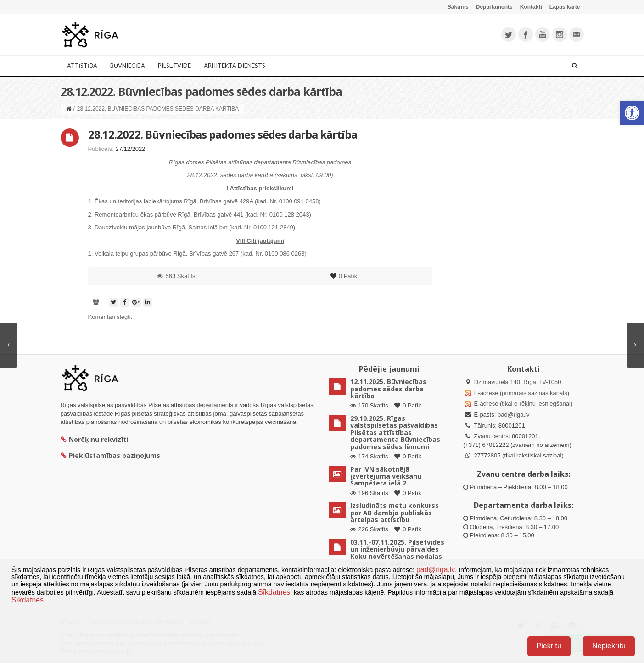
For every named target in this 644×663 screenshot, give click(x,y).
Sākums (458, 7)
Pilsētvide (175, 66)
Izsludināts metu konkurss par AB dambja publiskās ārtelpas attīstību (395, 513)
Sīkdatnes (274, 592)
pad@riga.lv (514, 415)
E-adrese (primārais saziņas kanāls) (522, 393)
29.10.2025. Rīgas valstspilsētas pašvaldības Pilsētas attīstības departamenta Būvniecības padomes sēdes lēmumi (395, 432)
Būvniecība (128, 66)
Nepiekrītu (609, 646)
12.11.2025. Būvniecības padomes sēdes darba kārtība (388, 389)
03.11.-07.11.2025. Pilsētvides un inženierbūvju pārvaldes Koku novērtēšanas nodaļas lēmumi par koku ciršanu (397, 553)
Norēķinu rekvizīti (94, 439)
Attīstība (82, 66)
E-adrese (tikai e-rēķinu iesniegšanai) (522, 404)
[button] (632, 113)
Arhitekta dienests (235, 66)
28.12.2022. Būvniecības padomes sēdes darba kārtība (223, 134)
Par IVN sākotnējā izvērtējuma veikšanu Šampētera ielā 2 (386, 476)
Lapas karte (565, 7)
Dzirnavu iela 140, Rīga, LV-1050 (518, 382)
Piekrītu (549, 646)
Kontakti (531, 7)
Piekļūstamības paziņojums (110, 455)
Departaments (494, 7)
